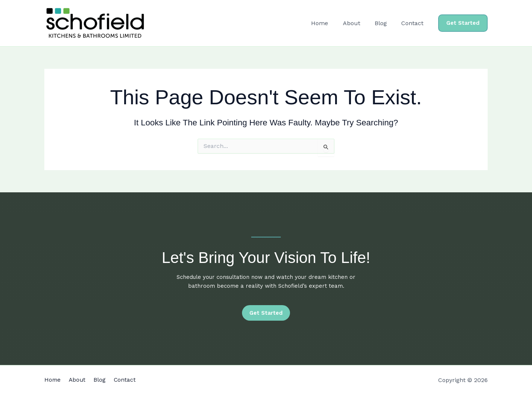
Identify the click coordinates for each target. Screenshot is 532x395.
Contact (414, 23)
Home (329, 23)
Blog (385, 23)
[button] (463, 23)
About (358, 23)
